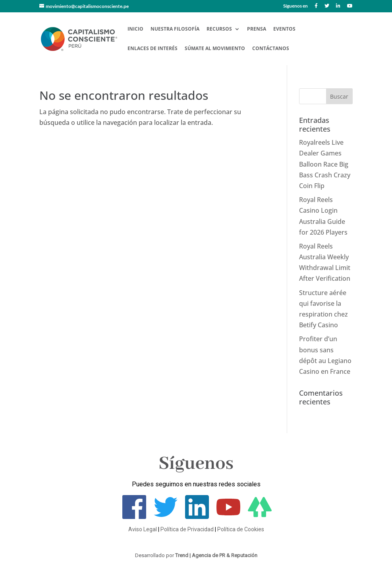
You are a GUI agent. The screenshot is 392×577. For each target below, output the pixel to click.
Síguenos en (295, 6)
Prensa (257, 29)
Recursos (219, 29)
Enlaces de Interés (153, 49)
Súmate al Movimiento (215, 49)
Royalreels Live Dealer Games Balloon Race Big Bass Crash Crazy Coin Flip (325, 164)
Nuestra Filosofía (175, 29)
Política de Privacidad (187, 529)
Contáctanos (271, 49)
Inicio (135, 29)
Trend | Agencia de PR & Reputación (216, 555)
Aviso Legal (143, 529)
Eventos (284, 29)
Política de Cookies (241, 529)
